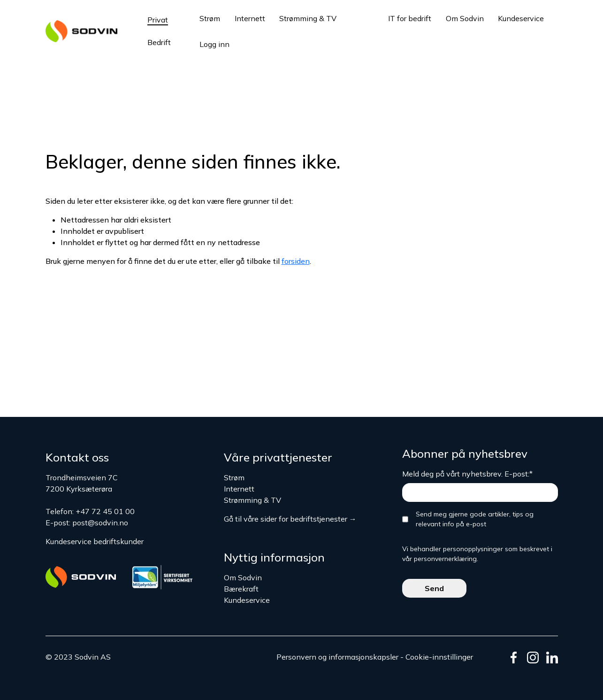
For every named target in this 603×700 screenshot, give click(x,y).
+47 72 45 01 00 (105, 511)
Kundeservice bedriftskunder (95, 541)
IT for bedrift (410, 18)
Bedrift (159, 42)
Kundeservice (521, 18)
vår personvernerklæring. (440, 559)
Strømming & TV (308, 18)
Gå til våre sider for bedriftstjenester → (290, 519)
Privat (158, 20)
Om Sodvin (465, 18)
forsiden (296, 261)
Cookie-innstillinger (439, 657)
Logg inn (214, 44)
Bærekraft (241, 589)
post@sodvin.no (100, 523)
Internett (250, 18)
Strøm (210, 18)
